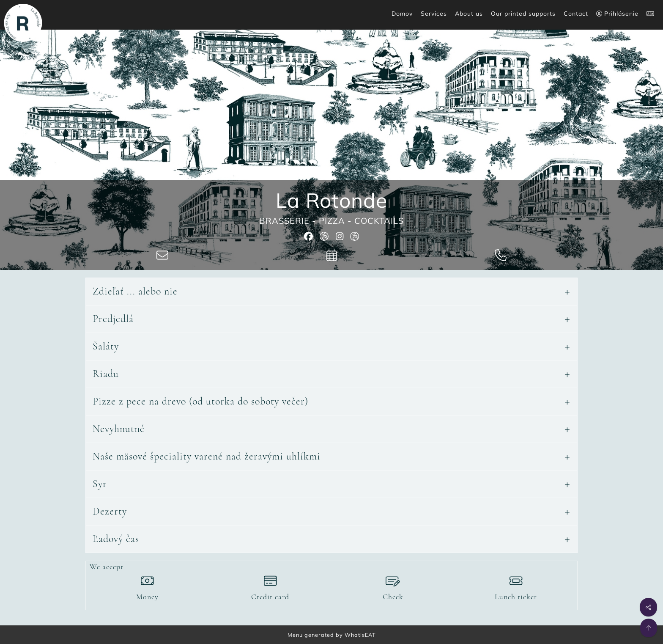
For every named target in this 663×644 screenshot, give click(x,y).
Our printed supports (523, 14)
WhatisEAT (360, 635)
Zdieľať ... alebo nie (135, 291)
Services (434, 14)
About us (469, 14)
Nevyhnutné (119, 429)
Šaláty (106, 346)
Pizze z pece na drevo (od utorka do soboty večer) (200, 401)
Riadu (106, 374)
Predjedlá (113, 319)
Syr (100, 484)
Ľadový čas (116, 539)
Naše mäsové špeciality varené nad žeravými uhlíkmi (207, 456)
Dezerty (110, 511)
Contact (576, 14)
